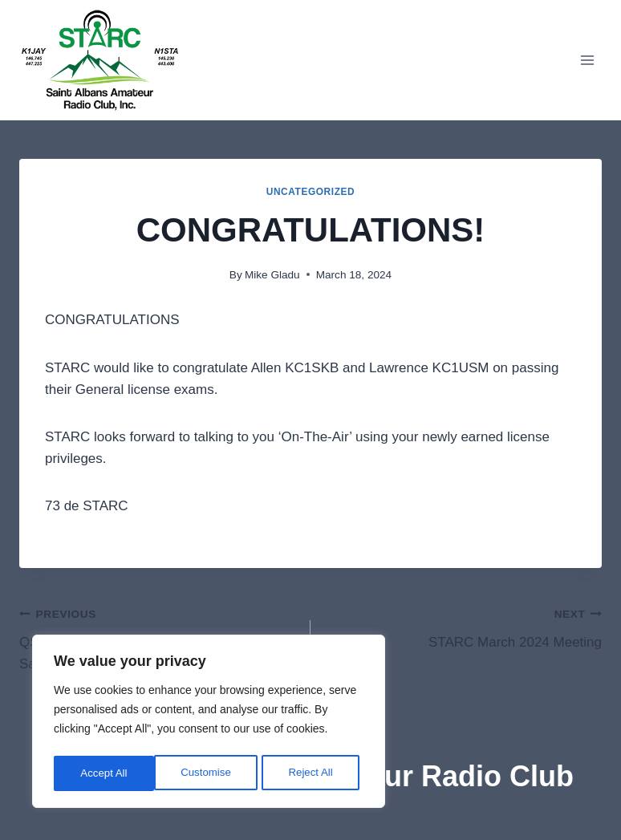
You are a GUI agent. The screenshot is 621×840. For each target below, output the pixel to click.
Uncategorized (311, 192)
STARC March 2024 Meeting (463, 626)
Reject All (210, 773)
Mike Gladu (272, 275)
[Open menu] (587, 60)
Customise (105, 773)
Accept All (314, 773)
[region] (209, 724)
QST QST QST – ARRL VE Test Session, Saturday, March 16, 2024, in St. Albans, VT (158, 637)
